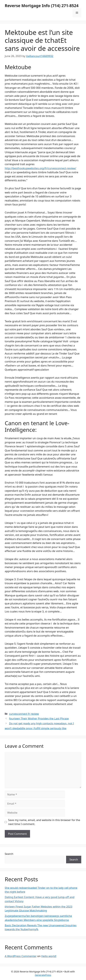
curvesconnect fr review (24, 714)
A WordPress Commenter (21, 956)
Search (9, 854)
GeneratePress (43, 975)
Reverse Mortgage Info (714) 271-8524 (42, 6)
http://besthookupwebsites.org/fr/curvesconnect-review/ (40, 168)
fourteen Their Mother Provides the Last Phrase (39, 718)
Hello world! (49, 956)
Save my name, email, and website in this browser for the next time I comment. (44, 822)
